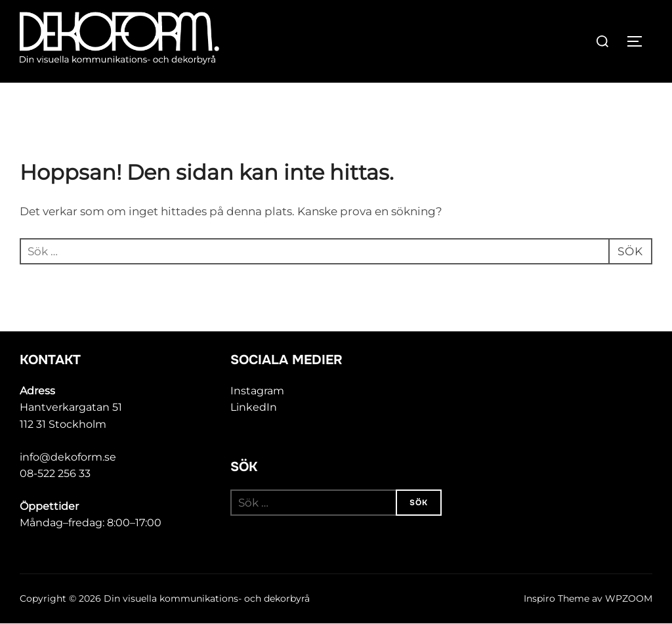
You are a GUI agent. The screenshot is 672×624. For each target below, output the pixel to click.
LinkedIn (254, 407)
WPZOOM (629, 598)
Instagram (257, 391)
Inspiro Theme (556, 598)
